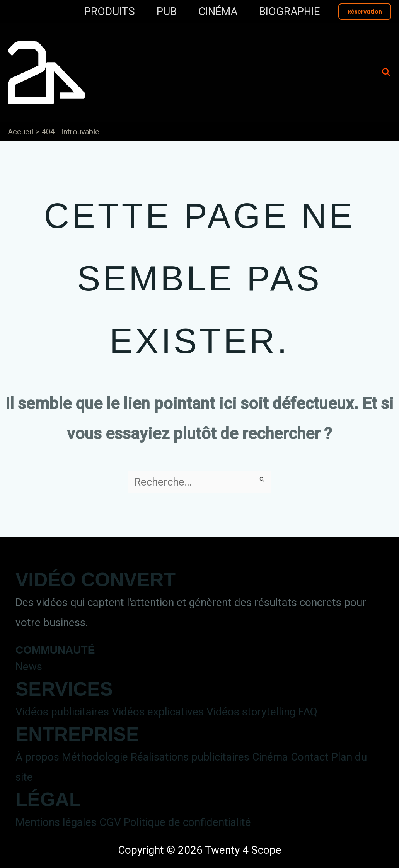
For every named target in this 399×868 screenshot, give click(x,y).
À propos (37, 757)
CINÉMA (218, 11)
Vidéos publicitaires (62, 712)
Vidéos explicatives (158, 712)
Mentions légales (56, 822)
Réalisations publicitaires (190, 757)
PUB (167, 11)
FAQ (308, 712)
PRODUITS (110, 11)
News (29, 667)
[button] (365, 12)
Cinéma (270, 757)
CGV (110, 822)
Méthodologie (95, 757)
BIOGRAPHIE (289, 11)
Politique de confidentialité (187, 822)
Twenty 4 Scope (191, 64)
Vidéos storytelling (251, 712)
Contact (310, 757)
